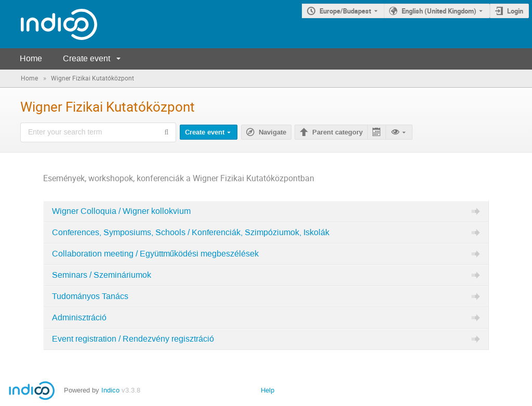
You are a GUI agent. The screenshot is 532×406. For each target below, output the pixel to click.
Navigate (272, 132)
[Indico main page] (49, 24)
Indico (110, 390)
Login (515, 11)
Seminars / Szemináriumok (102, 275)
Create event (87, 58)
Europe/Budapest (345, 11)
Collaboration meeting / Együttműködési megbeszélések (156, 254)
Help (268, 390)
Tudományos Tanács (90, 296)
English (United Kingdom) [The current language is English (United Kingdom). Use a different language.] (439, 11)
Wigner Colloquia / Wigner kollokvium (121, 211)
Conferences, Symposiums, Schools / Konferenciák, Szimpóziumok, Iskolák (191, 233)
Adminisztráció (79, 318)
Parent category (337, 132)
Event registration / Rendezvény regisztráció (133, 339)
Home (31, 58)
